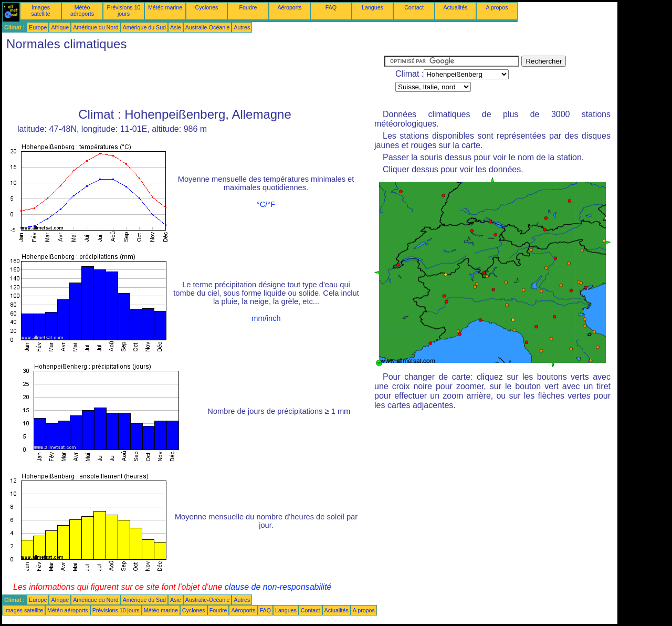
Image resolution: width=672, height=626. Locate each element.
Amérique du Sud (144, 27)
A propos (497, 7)
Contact (414, 7)
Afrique (60, 27)
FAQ (331, 7)
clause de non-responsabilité (278, 587)
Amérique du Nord (96, 27)
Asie (176, 27)
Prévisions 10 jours (124, 11)
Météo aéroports (82, 11)
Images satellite (40, 11)
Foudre (248, 7)
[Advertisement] (193, 79)
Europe (38, 27)
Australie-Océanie (208, 27)
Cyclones (207, 7)
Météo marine (165, 7)
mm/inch (266, 318)
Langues (372, 7)
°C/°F (266, 204)
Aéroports (289, 7)
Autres (242, 27)
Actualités (455, 7)
